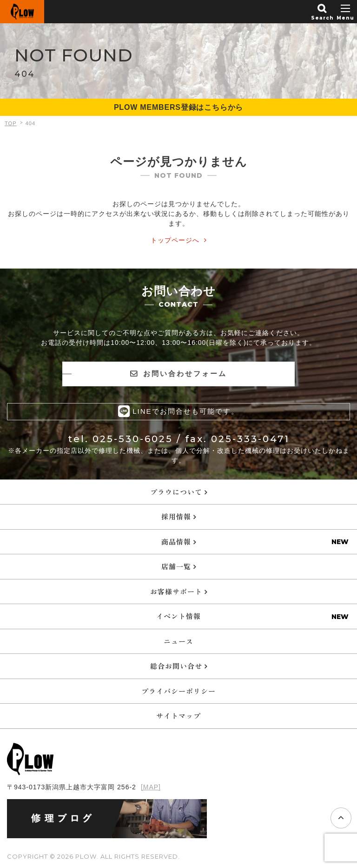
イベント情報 (178, 616)
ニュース (178, 641)
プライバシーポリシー (178, 691)
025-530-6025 (133, 439)
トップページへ (175, 240)
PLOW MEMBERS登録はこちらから (178, 107)
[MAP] (151, 787)
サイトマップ (178, 716)
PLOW (22, 12)
